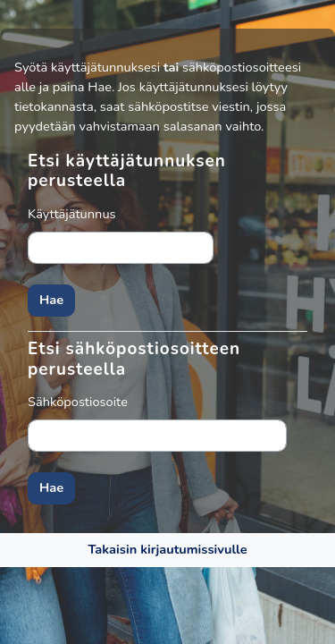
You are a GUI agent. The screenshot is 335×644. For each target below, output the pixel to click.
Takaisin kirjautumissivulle (167, 549)
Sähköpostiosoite (78, 402)
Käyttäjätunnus (72, 214)
